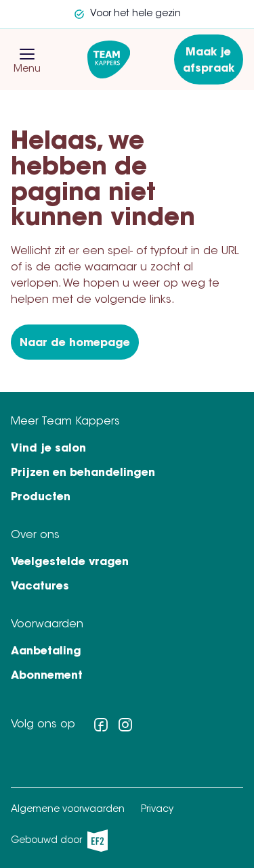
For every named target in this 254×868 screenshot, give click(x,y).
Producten (41, 498)
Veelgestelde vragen (70, 562)
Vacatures (40, 587)
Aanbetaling (46, 652)
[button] (27, 54)
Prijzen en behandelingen (83, 473)
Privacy (157, 810)
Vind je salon (48, 449)
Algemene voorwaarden (68, 810)
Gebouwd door (59, 841)
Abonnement (47, 676)
